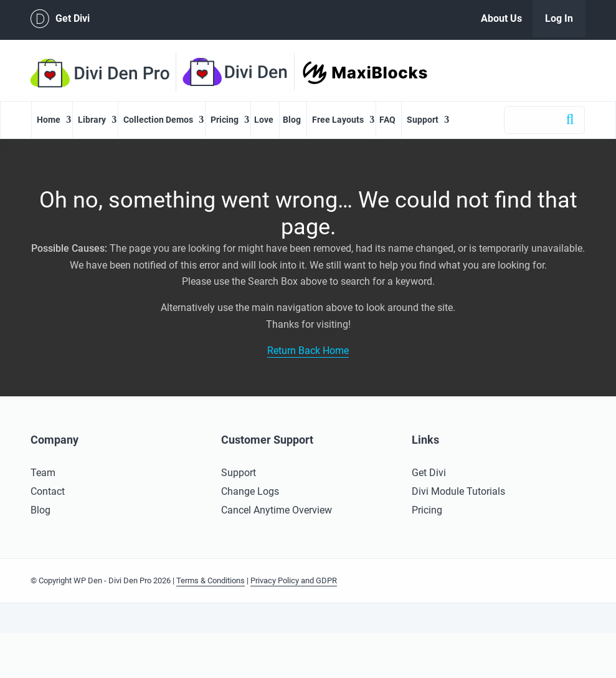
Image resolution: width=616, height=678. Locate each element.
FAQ (387, 120)
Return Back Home (308, 351)
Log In (559, 18)
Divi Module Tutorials (458, 491)
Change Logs (250, 491)
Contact (48, 491)
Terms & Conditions (211, 580)
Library (92, 120)
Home (49, 120)
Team (43, 473)
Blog (292, 120)
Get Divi (60, 19)
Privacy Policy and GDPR (294, 580)
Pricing (225, 120)
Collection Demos (158, 120)
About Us (501, 18)
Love (264, 120)
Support (423, 120)
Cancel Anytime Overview (277, 510)
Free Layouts (338, 120)
